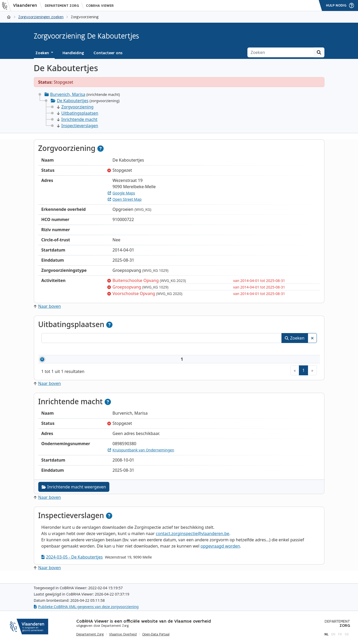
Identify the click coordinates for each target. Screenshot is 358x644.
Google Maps (121, 193)
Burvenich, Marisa (68, 94)
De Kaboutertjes (73, 101)
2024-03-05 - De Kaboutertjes (72, 563)
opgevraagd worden (220, 552)
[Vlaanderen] (21, 5)
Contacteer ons (108, 53)
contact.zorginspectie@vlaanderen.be (192, 540)
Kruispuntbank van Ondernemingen (141, 456)
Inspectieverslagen (78, 126)
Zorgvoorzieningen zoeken (41, 17)
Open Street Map (125, 199)
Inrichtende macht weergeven (74, 493)
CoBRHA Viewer (100, 6)
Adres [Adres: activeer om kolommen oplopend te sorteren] (170, 350)
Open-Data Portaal (156, 634)
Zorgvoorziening (75, 107)
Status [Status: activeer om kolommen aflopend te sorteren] (291, 350)
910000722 (64, 362)
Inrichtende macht (77, 119)
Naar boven (47, 306)
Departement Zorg (62, 6)
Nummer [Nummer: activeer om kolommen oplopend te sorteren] (56, 350)
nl (326, 634)
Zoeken (295, 338)
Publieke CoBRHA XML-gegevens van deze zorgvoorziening (86, 607)
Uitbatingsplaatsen (78, 113)
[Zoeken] (281, 52)
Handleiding (73, 53)
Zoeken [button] (43, 53)
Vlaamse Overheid (123, 634)
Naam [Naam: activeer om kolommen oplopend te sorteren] (91, 350)
